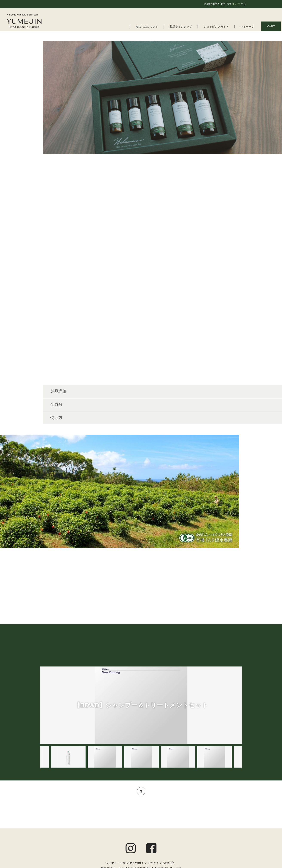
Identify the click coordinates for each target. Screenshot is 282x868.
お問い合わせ (233, 839)
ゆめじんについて (147, 27)
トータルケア (124, 828)
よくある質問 (54, 817)
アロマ (119, 834)
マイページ (247, 27)
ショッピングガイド (216, 27)
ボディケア (122, 823)
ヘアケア (121, 811)
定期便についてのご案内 (225, 816)
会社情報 (51, 823)
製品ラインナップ (181, 27)
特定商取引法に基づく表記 (224, 833)
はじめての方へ (55, 811)
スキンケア (122, 817)
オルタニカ (122, 840)
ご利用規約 (234, 822)
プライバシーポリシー (227, 828)
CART (271, 26)
